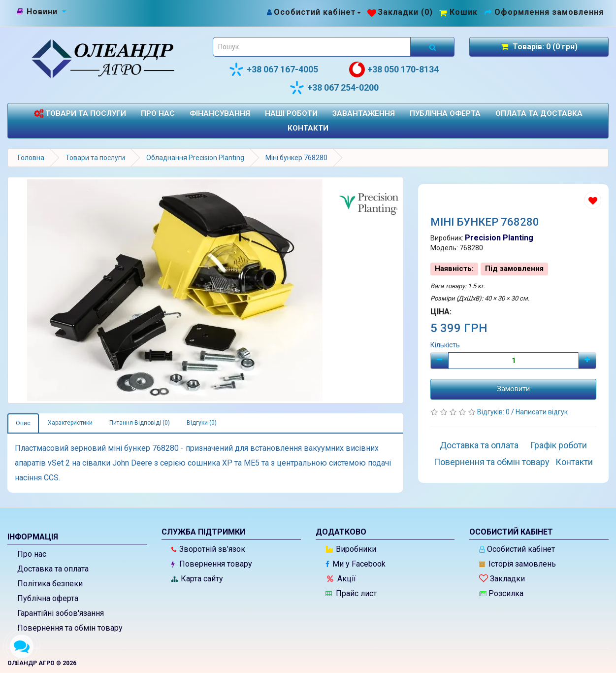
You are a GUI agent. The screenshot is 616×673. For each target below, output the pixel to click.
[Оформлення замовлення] (544, 12)
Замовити (513, 389)
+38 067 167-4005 (273, 69)
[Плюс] (587, 361)
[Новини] (42, 12)
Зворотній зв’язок (208, 549)
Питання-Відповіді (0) (140, 423)
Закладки (502, 579)
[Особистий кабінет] (313, 12)
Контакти (308, 128)
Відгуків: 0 (494, 412)
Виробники (351, 549)
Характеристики (70, 423)
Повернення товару (212, 564)
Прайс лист (351, 593)
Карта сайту (197, 579)
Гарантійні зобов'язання (61, 613)
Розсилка (501, 593)
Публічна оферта (445, 113)
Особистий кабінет (517, 549)
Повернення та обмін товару (492, 462)
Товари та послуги (80, 114)
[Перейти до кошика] (458, 12)
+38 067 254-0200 (334, 88)
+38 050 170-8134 (394, 69)
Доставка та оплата (479, 445)
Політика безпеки (50, 584)
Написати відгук (542, 412)
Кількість (445, 345)
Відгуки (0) (202, 423)
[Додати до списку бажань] (593, 200)
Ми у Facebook (356, 564)
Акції (341, 579)
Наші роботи (291, 113)
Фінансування (220, 113)
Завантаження (364, 113)
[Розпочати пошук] (432, 47)
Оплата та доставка (539, 113)
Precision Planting (499, 238)
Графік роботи (559, 445)
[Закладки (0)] (400, 12)
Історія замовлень (518, 564)
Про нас (158, 113)
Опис (23, 423)
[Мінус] (439, 361)
